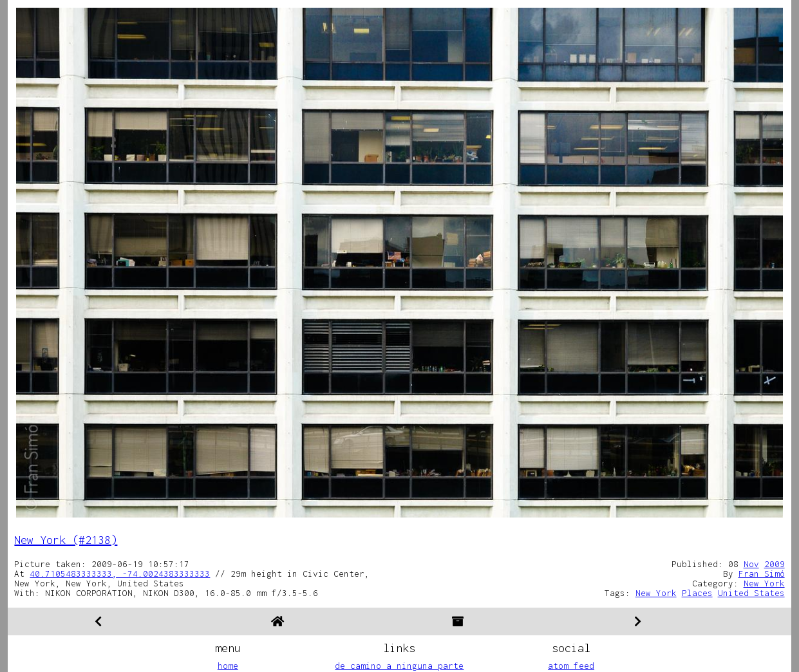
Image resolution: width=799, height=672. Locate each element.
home (228, 666)
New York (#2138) (66, 540)
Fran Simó (762, 574)
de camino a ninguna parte (399, 666)
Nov (751, 564)
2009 (775, 564)
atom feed (571, 666)
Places (697, 593)
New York (764, 583)
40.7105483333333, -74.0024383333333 (120, 574)
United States (751, 593)
